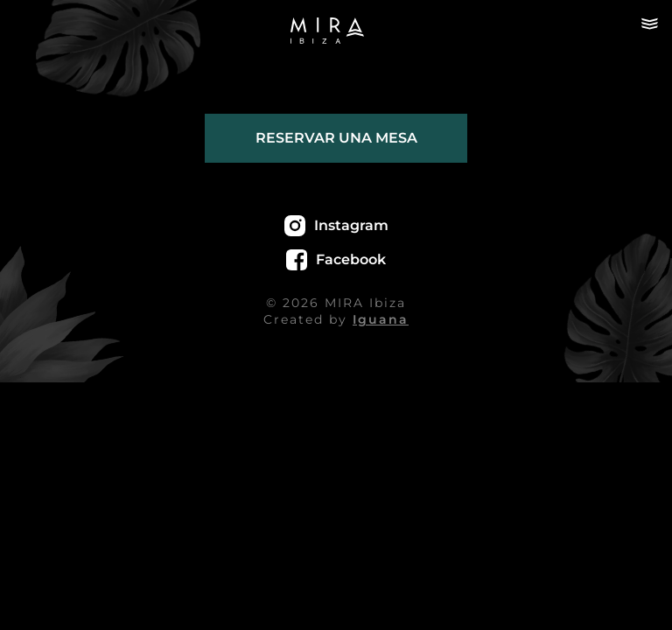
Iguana (381, 319)
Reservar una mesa (336, 138)
